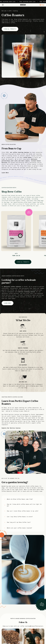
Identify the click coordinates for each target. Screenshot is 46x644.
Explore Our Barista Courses (11, 428)
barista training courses (27, 292)
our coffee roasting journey (19, 152)
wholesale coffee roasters (12, 287)
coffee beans (27, 157)
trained (33, 161)
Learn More (5, 173)
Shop (42, 5)
